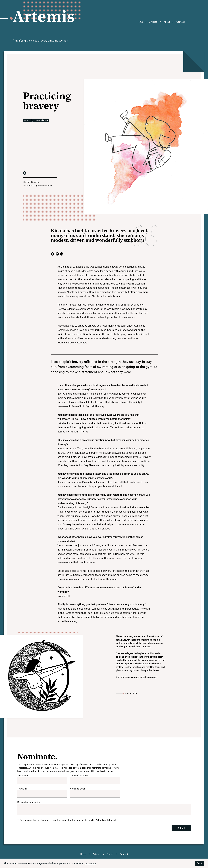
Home (140, 22)
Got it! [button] (200, 863)
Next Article (131, 693)
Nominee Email (78, 789)
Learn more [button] (91, 863)
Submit (181, 828)
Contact (180, 22)
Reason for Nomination (29, 802)
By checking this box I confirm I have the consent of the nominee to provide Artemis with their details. (69, 820)
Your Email (23, 789)
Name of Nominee (79, 775)
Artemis (44, 18)
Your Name (23, 775)
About (167, 22)
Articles (153, 22)
